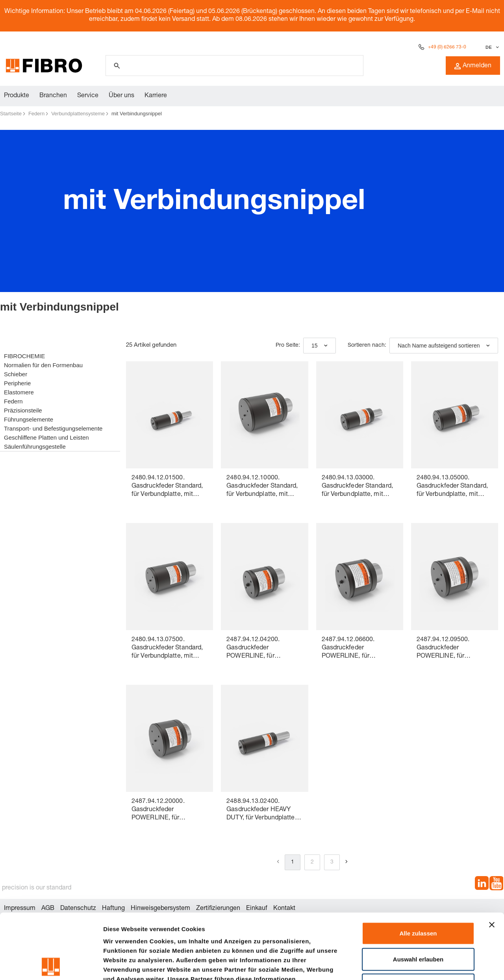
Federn (36, 114)
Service (88, 96)
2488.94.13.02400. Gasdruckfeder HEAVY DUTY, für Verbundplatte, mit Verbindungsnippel (261, 811)
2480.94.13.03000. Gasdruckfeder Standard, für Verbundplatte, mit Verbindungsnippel (357, 487)
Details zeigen (419, 964)
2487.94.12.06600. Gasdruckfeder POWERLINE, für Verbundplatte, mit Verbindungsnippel (348, 649)
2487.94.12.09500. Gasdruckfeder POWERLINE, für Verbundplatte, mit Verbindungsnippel (443, 649)
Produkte (17, 96)
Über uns (121, 96)
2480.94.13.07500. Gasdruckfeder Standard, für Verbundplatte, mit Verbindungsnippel (167, 649)
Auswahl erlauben (418, 894)
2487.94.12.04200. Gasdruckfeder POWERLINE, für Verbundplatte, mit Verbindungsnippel (253, 649)
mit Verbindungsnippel (137, 114)
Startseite (11, 114)
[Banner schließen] (492, 860)
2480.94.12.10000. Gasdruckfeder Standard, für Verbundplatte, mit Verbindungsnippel (262, 487)
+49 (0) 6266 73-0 (447, 47)
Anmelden (473, 66)
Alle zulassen (418, 868)
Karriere (156, 96)
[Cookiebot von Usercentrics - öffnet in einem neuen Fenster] (51, 965)
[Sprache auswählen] (491, 47)
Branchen (53, 96)
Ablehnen (418, 920)
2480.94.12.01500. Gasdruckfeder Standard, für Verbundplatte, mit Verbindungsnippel (167, 487)
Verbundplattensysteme (78, 114)
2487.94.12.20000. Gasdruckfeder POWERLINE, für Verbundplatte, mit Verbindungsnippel (158, 811)
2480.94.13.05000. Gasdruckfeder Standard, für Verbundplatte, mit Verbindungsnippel (452, 487)
